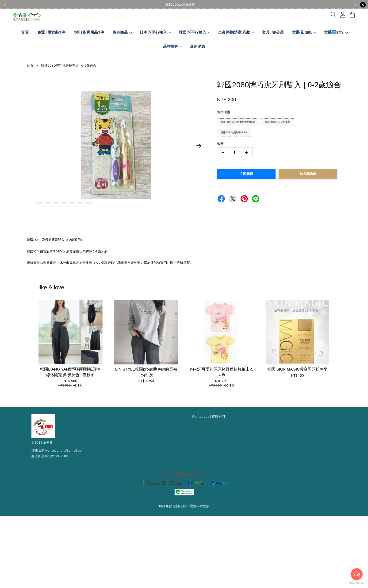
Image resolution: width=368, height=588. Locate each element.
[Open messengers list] (357, 574)
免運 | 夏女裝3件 (51, 32)
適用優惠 (224, 112)
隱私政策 (181, 506)
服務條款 (165, 506)
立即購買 (246, 174)
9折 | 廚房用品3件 (89, 32)
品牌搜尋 (173, 46)
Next (199, 146)
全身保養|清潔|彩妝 (236, 32)
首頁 (25, 32)
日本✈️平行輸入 (155, 32)
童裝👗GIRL (304, 32)
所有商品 (122, 32)
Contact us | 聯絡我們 (209, 416)
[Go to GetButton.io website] (357, 583)
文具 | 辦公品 (273, 32)
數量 (220, 144)
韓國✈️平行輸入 (195, 32)
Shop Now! (198, 5)
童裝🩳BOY (336, 32)
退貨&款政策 (200, 506)
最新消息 (198, 46)
